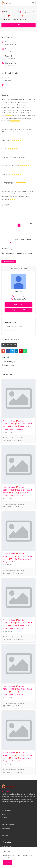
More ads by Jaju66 (10, 362)
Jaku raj (18, 292)
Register (4, 818)
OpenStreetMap (30, 239)
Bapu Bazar (23, 19)
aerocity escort (7, 791)
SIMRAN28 (7, 432)
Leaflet (17, 239)
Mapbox (23, 239)
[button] (31, 223)
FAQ (3, 832)
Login (3, 814)
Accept (7, 862)
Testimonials (6, 829)
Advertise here (7, 846)
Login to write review (9, 261)
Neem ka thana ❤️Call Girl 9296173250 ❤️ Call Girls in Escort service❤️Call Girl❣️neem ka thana (17, 424)
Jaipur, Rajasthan (7, 243)
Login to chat (18, 305)
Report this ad (8, 365)
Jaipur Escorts (12, 19)
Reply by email (18, 310)
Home (3, 19)
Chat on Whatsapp (18, 25)
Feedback (5, 835)
